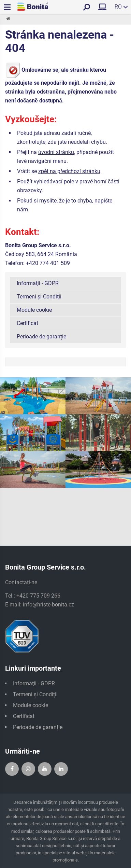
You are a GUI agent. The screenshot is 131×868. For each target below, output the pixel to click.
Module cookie (34, 310)
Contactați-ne (21, 582)
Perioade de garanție (41, 337)
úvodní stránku (56, 152)
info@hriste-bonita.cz (48, 605)
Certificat (27, 323)
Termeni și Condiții (39, 297)
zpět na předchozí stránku (69, 171)
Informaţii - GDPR (38, 283)
